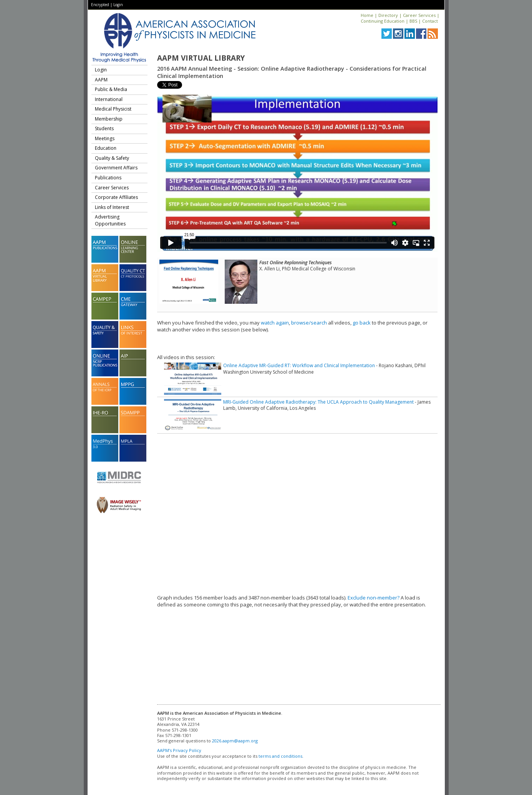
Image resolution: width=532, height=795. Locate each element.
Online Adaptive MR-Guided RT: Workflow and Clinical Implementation (299, 365)
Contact (430, 21)
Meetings (105, 138)
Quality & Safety (112, 158)
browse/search (309, 323)
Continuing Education (383, 21)
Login (118, 5)
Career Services (419, 15)
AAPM (101, 80)
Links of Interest (112, 207)
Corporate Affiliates (116, 197)
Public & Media (111, 89)
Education (106, 148)
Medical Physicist (113, 109)
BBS (413, 21)
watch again (275, 323)
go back (362, 323)
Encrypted (100, 5)
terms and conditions (280, 756)
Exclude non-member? (374, 598)
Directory (388, 15)
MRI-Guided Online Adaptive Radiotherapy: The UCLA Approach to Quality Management (318, 402)
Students (104, 128)
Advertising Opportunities (110, 220)
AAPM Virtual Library (201, 58)
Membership (109, 119)
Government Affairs (116, 168)
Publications (108, 178)
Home (367, 15)
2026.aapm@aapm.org (235, 741)
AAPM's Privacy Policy (179, 750)
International (109, 99)
